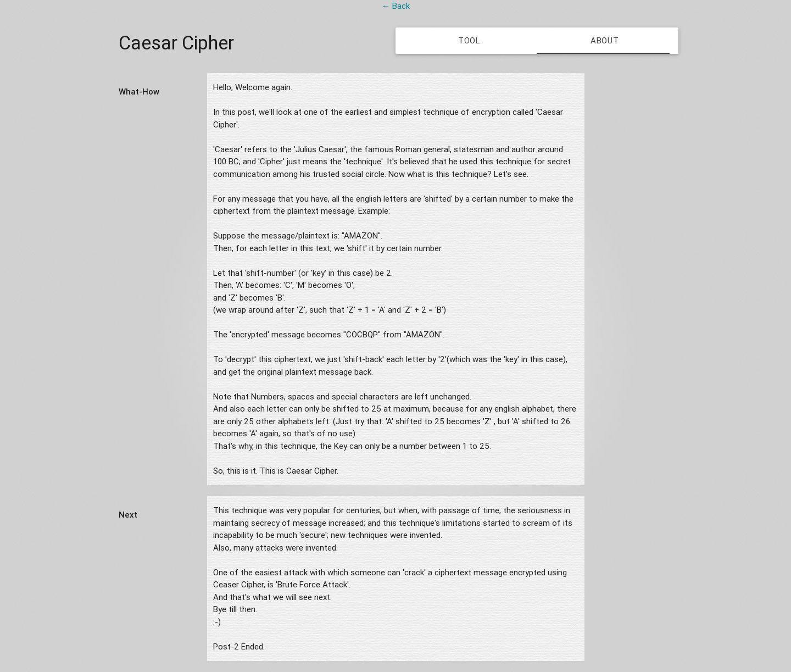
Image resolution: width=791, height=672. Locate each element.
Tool (469, 40)
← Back (396, 6)
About (605, 40)
